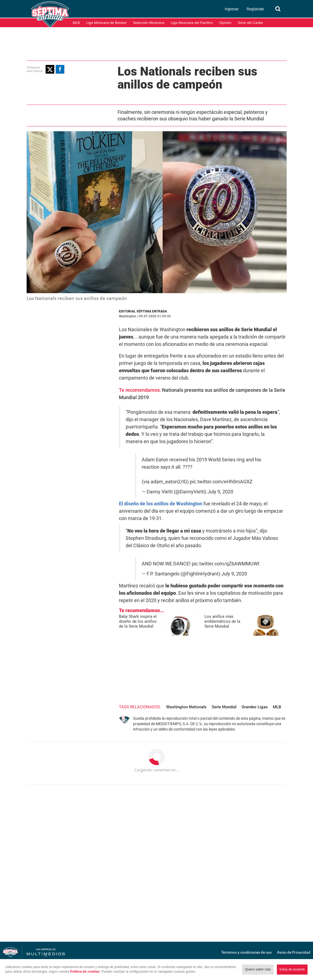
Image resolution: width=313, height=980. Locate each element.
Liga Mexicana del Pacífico (192, 23)
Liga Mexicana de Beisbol (106, 23)
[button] (50, 69)
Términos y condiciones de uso (246, 952)
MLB (76, 23)
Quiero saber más (258, 969)
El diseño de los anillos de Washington (161, 504)
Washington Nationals (186, 707)
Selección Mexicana (149, 23)
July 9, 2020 (220, 492)
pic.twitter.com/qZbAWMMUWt (226, 564)
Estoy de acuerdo (292, 969)
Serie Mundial (224, 707)
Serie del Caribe (250, 23)
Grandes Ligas (255, 707)
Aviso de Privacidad (294, 952)
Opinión (225, 23)
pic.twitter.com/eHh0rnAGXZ (221, 482)
